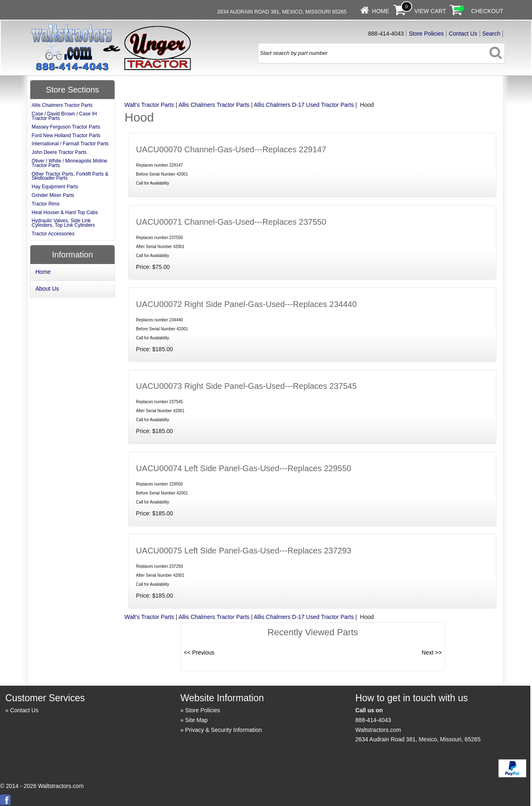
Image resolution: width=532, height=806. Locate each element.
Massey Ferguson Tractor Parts (66, 127)
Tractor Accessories (53, 234)
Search (491, 34)
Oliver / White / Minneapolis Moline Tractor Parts (69, 163)
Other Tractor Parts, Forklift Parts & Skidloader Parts (70, 176)
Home (381, 11)
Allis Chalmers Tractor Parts (214, 105)
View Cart (430, 11)
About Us (47, 289)
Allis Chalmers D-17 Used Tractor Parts (304, 105)
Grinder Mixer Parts (53, 195)
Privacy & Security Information (223, 730)
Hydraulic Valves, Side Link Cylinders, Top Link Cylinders (63, 223)
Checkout (487, 11)
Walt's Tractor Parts (149, 105)
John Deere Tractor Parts (59, 152)
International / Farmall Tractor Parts (70, 144)
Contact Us (463, 34)
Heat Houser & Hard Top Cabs (65, 212)
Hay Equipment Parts (55, 187)
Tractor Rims (45, 204)
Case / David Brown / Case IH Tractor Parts (64, 116)
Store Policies (426, 34)
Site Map (196, 720)
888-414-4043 (373, 720)
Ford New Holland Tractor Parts (66, 135)
